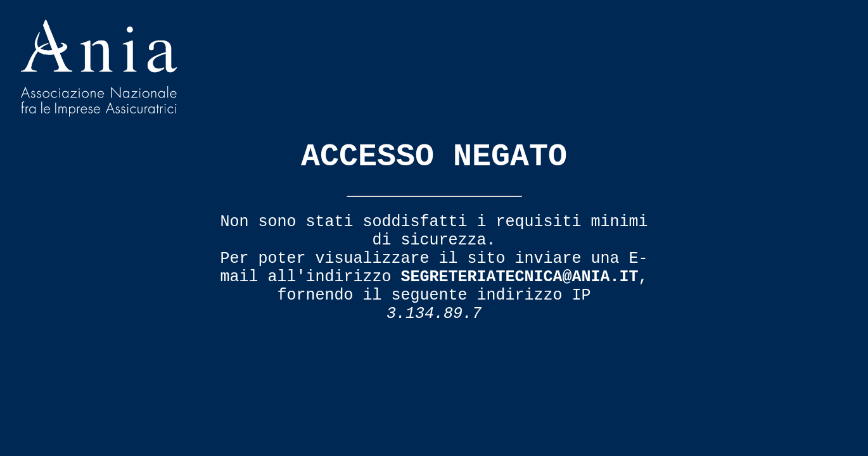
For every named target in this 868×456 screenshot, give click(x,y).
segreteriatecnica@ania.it (519, 277)
